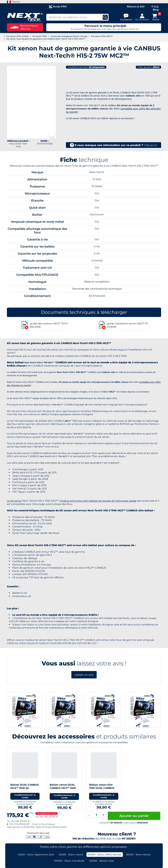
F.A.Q (155, 6)
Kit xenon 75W (40, 36)
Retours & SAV (136, 6)
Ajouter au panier (134, 816)
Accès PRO (58, 7)
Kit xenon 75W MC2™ (102, 36)
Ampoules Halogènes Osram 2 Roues (69, 36)
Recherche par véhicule (24, 27)
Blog (156, 10)
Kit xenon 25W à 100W (18, 36)
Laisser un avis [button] (84, 675)
